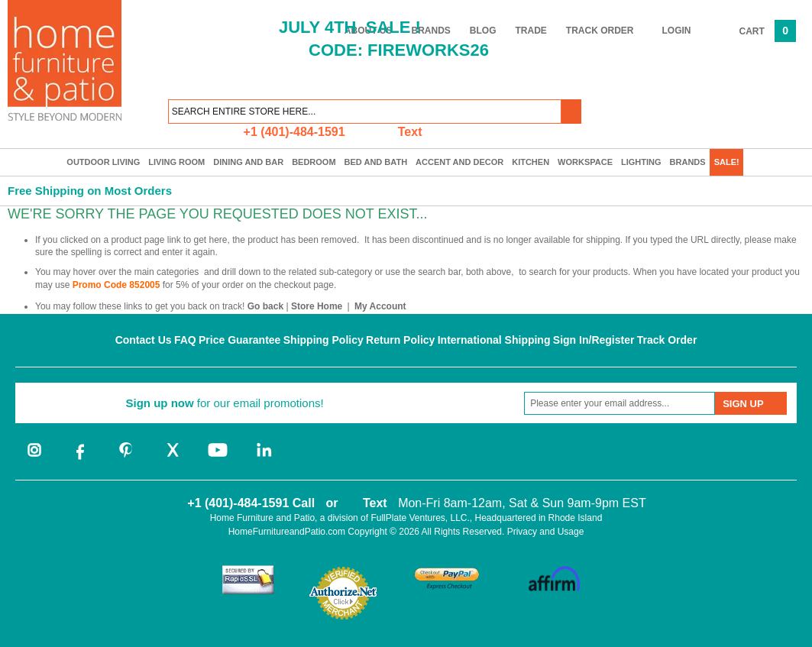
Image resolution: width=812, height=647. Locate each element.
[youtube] (218, 458)
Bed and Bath (376, 162)
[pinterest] (126, 458)
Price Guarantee (239, 340)
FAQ (185, 340)
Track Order (600, 31)
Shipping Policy (324, 340)
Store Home (317, 306)
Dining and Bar (248, 162)
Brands (688, 162)
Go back (265, 306)
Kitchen (531, 162)
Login (677, 31)
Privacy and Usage (546, 532)
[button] (571, 112)
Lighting (641, 162)
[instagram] (34, 458)
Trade (531, 31)
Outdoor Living (103, 162)
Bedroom (314, 162)
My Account (380, 306)
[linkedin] (264, 458)
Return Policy (400, 340)
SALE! (727, 162)
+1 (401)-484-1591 (294, 132)
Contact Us (144, 340)
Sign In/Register (594, 340)
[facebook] (80, 458)
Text (410, 132)
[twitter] (172, 458)
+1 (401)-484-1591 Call (251, 503)
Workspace (585, 162)
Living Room (176, 162)
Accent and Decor (459, 162)
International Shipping (494, 340)
